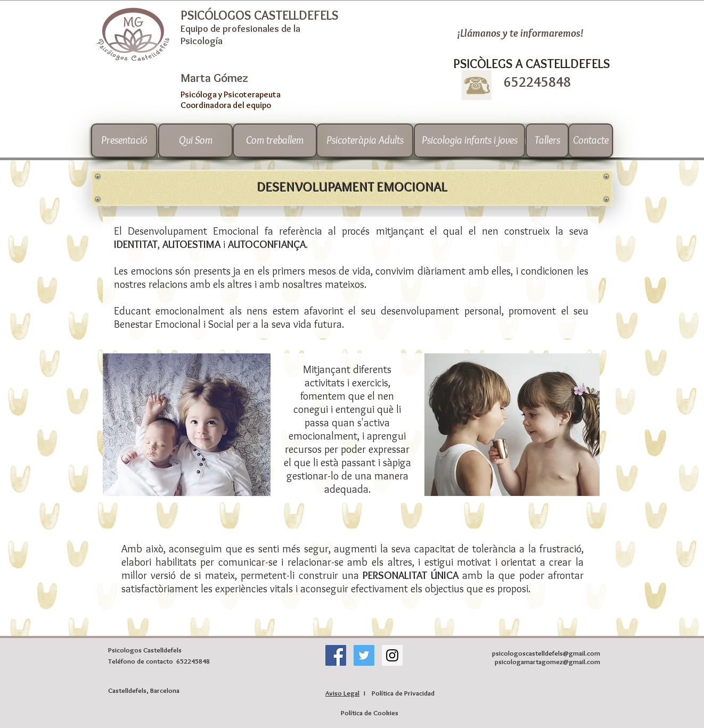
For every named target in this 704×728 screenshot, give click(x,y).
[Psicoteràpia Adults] (365, 140)
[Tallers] (547, 140)
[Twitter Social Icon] (364, 655)
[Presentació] (124, 140)
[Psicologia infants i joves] (469, 140)
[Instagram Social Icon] (392, 655)
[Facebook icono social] (336, 655)
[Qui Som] (195, 140)
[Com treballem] (275, 140)
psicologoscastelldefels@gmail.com (546, 653)
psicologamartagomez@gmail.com (547, 661)
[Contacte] (591, 140)
